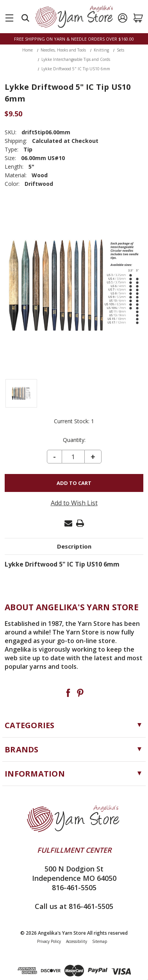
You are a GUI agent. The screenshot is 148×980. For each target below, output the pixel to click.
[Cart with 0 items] (138, 18)
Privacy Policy (49, 941)
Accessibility (77, 941)
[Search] (25, 18)
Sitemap (100, 941)
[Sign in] (123, 18)
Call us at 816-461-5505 (74, 906)
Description (74, 546)
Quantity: (74, 440)
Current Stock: (74, 421)
